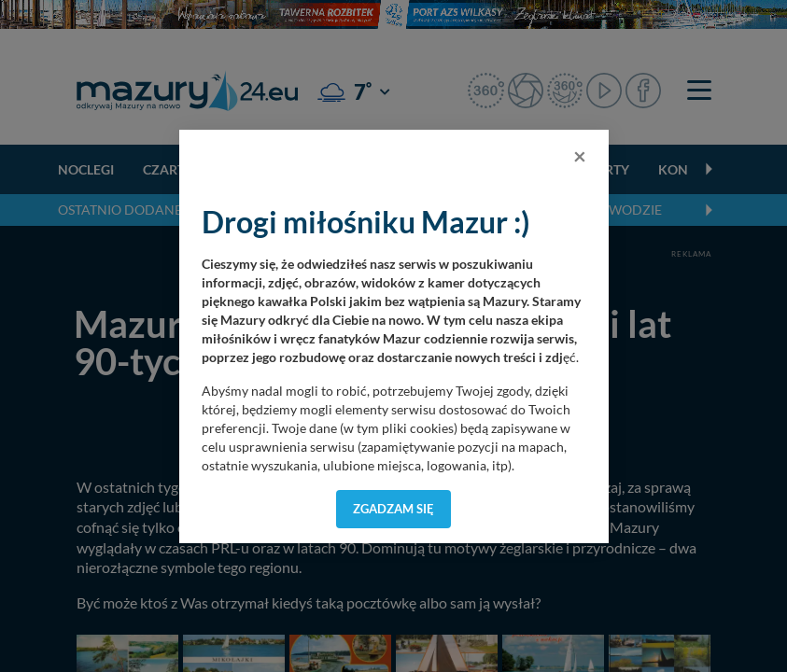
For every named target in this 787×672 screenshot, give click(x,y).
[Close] (580, 156)
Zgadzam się (393, 509)
